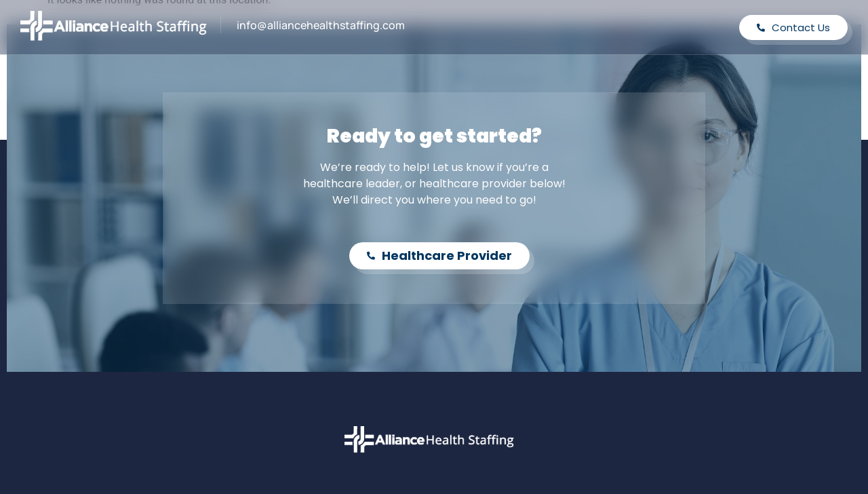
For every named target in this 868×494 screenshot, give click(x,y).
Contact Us (793, 27)
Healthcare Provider (439, 255)
